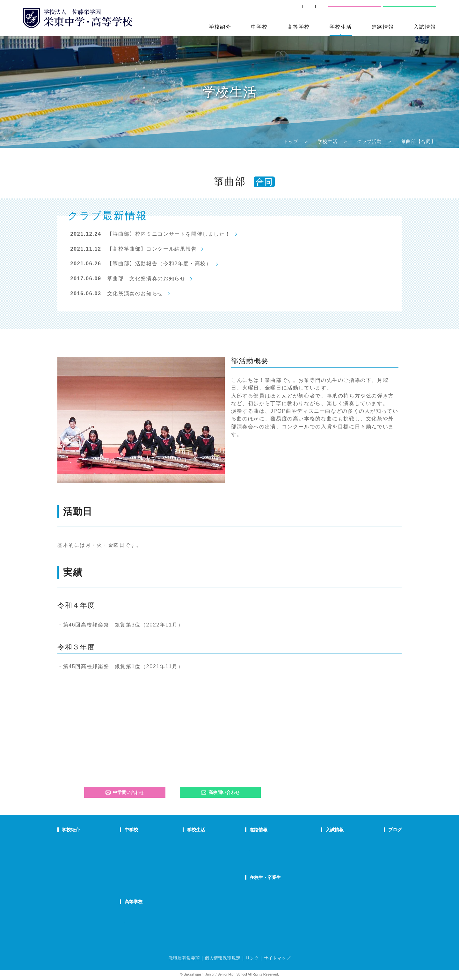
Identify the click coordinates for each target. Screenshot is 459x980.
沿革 (66, 874)
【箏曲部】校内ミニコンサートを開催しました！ (169, 234)
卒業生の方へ (278, 10)
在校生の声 (159, 858)
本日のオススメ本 (385, 882)
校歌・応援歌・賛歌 (80, 866)
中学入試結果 (323, 858)
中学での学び (161, 841)
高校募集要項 (323, 874)
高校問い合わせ (409, 10)
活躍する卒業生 (266, 858)
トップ (291, 141)
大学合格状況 (264, 849)
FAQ (153, 866)
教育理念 (70, 849)
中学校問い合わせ (355, 10)
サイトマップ (277, 958)
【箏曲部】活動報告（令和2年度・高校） (159, 263)
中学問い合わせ (125, 793)
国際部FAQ (159, 882)
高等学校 (299, 27)
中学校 (259, 27)
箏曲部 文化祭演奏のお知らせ (146, 278)
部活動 (375, 874)
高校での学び (161, 913)
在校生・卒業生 (267, 877)
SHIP (246, 10)
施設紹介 (210, 866)
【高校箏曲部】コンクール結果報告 (152, 249)
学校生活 (341, 27)
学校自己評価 (74, 898)
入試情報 (425, 27)
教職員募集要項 (184, 958)
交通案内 (313, 10)
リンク (252, 958)
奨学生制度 (321, 882)
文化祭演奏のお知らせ (135, 293)
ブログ (375, 830)
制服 (206, 858)
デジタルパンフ (76, 890)
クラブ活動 (369, 141)
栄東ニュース (381, 841)
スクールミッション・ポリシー (91, 858)
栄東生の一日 (161, 849)
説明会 (375, 858)
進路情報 (383, 27)
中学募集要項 (323, 849)
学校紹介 (220, 27)
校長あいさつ (74, 841)
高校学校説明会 (325, 866)
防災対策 (70, 882)
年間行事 (210, 841)
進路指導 (259, 841)
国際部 (155, 874)
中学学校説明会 (325, 841)
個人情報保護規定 (222, 958)
